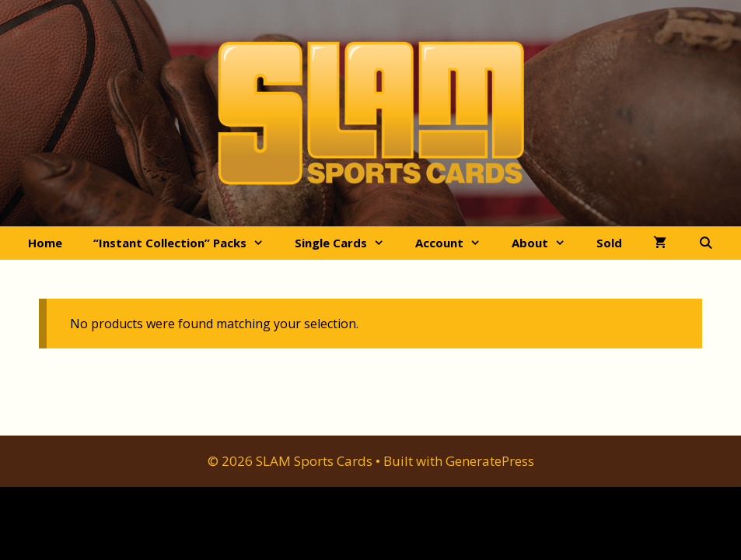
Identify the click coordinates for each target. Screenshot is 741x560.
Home (45, 243)
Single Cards (347, 243)
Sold (609, 243)
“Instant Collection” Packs (186, 243)
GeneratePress (490, 461)
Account (456, 243)
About (546, 243)
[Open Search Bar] (705, 243)
